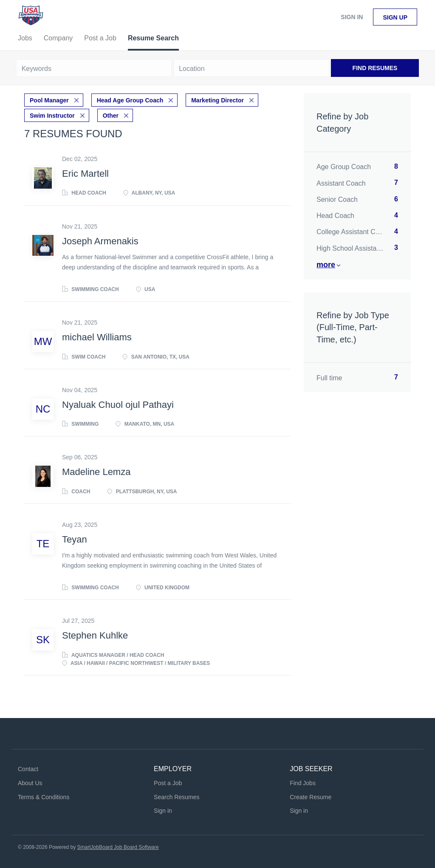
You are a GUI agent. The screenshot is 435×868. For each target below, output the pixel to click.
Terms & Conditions (44, 797)
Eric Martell (85, 174)
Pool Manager (49, 100)
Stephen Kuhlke (95, 635)
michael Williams (97, 337)
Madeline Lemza (96, 472)
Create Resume (311, 797)
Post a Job (168, 783)
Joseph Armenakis (100, 241)
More (326, 265)
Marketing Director (217, 100)
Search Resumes (177, 797)
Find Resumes (375, 68)
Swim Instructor (52, 116)
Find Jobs (303, 783)
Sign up (395, 17)
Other (111, 116)
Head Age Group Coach (130, 100)
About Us (30, 783)
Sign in (352, 17)
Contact (28, 769)
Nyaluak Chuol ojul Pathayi (118, 405)
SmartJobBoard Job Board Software (118, 847)
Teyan (75, 539)
